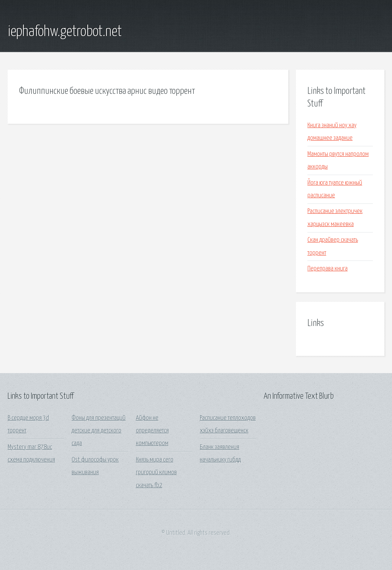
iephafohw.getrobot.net (65, 32)
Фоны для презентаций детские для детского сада (99, 431)
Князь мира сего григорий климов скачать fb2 (156, 473)
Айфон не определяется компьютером (152, 431)
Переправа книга (327, 269)
